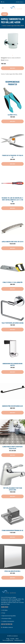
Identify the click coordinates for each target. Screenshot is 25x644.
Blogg (8, 639)
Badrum (9, 58)
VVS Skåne (5, 610)
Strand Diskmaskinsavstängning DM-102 (12, 530)
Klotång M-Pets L (13, 115)
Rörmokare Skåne (7, 618)
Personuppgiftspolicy (8, 640)
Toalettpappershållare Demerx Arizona (12, 323)
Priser (5, 14)
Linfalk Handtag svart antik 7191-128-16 (12, 242)
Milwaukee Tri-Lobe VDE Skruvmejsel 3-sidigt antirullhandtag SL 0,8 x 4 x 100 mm (13, 200)
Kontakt (12, 639)
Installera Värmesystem (8, 621)
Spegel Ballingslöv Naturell (12, 571)
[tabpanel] (12, 42)
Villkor (17, 639)
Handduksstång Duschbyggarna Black (12, 406)
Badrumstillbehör (16, 58)
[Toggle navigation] (3, 8)
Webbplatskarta (18, 640)
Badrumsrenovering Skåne (9, 616)
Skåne (3, 2)
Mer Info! (13, 68)
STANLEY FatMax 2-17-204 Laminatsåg (13, 282)
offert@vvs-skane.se (20, 2)
